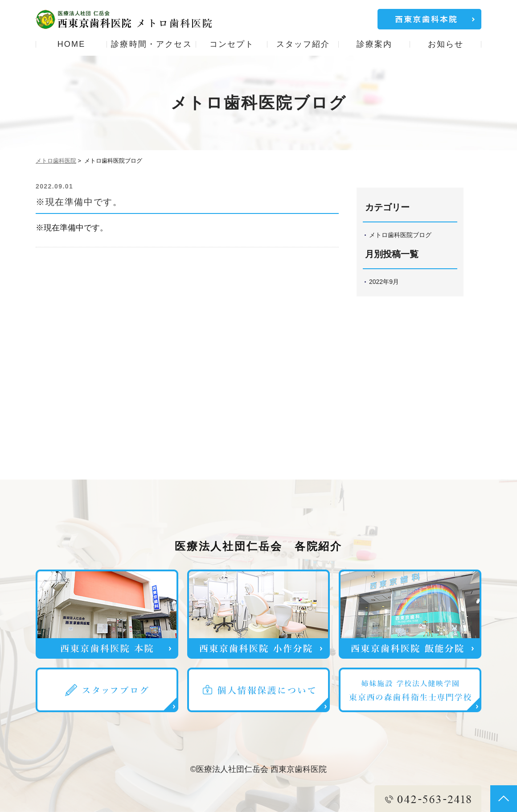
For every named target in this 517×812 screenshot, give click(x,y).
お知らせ (446, 44)
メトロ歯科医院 (56, 161)
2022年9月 (384, 282)
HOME (72, 44)
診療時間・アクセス (151, 44)
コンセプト (232, 44)
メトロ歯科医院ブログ (400, 235)
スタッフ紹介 (303, 44)
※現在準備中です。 (79, 202)
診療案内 (375, 44)
